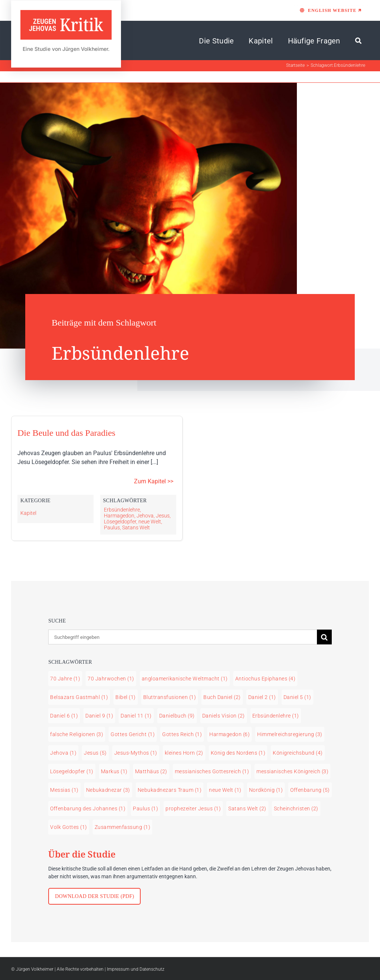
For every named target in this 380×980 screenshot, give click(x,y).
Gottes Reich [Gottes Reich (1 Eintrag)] (182, 734)
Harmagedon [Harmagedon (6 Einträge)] (230, 734)
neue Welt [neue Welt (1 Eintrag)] (225, 790)
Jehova (145, 516)
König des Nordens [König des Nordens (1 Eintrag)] (238, 753)
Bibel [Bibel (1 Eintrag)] (126, 697)
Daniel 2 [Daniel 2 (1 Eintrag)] (262, 697)
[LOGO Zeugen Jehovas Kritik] (66, 13)
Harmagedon (119, 516)
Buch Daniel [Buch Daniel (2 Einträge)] (222, 697)
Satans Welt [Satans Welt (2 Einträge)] (247, 808)
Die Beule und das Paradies (66, 433)
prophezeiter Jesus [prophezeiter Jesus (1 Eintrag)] (193, 808)
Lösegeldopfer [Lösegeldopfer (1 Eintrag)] (72, 771)
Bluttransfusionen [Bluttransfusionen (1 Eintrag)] (170, 697)
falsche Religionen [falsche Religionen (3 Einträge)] (77, 734)
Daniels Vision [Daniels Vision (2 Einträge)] (224, 716)
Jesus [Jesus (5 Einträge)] (95, 753)
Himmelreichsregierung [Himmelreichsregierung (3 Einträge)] (290, 734)
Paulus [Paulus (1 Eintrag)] (145, 808)
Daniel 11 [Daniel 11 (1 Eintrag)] (136, 716)
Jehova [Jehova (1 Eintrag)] (63, 753)
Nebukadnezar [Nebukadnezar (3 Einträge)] (108, 790)
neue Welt (150, 522)
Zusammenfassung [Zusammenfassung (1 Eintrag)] (123, 827)
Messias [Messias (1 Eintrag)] (64, 790)
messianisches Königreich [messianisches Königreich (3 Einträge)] (292, 771)
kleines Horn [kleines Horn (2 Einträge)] (184, 753)
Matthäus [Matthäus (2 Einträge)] (151, 771)
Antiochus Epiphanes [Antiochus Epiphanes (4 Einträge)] (266, 679)
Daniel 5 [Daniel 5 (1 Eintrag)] (297, 697)
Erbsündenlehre (122, 510)
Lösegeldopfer (120, 522)
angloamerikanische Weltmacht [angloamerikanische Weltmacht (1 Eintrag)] (185, 679)
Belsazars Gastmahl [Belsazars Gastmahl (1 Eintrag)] (79, 697)
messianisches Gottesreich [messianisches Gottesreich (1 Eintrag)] (212, 771)
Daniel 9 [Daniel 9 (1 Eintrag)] (99, 716)
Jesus (163, 516)
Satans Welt (136, 527)
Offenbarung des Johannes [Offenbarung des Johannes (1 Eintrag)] (88, 808)
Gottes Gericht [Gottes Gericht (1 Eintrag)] (133, 734)
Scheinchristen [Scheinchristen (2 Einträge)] (296, 808)
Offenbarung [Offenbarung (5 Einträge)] (310, 790)
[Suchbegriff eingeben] (183, 637)
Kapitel (28, 513)
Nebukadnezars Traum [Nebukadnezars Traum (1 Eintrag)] (170, 790)
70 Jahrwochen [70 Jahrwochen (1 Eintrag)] (111, 679)
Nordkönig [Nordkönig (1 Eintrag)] (266, 790)
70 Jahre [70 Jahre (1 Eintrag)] (65, 679)
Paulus (112, 527)
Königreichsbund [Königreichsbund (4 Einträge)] (298, 753)
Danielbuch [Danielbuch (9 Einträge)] (177, 716)
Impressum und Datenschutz (136, 969)
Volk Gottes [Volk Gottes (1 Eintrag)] (69, 827)
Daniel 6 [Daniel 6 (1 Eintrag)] (64, 716)
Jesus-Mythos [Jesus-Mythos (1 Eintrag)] (136, 753)
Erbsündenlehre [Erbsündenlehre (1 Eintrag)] (276, 716)
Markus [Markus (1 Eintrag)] (114, 771)
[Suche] (358, 41)
